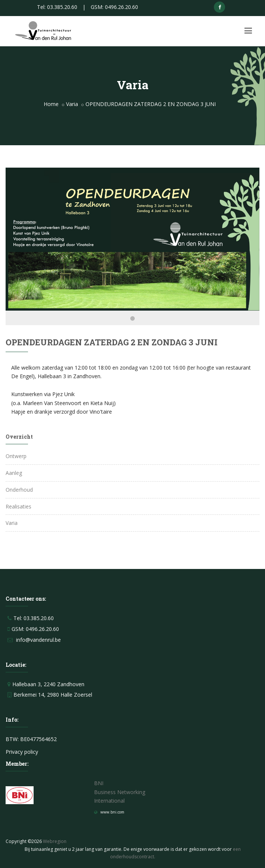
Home (51, 104)
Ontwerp (16, 456)
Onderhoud (19, 490)
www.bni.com (112, 812)
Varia (72, 104)
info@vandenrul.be (38, 640)
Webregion (55, 841)
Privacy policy (22, 752)
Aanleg (14, 473)
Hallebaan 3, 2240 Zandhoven (48, 684)
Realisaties (18, 506)
